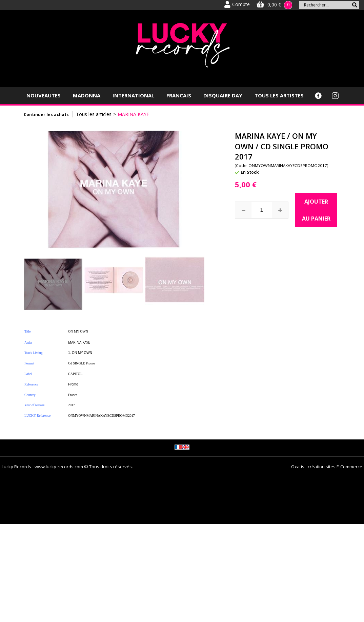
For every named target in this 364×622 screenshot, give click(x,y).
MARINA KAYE (133, 114)
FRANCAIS (179, 95)
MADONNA (87, 95)
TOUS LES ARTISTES (279, 95)
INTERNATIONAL (133, 95)
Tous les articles (94, 114)
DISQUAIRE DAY (223, 95)
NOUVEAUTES (44, 95)
